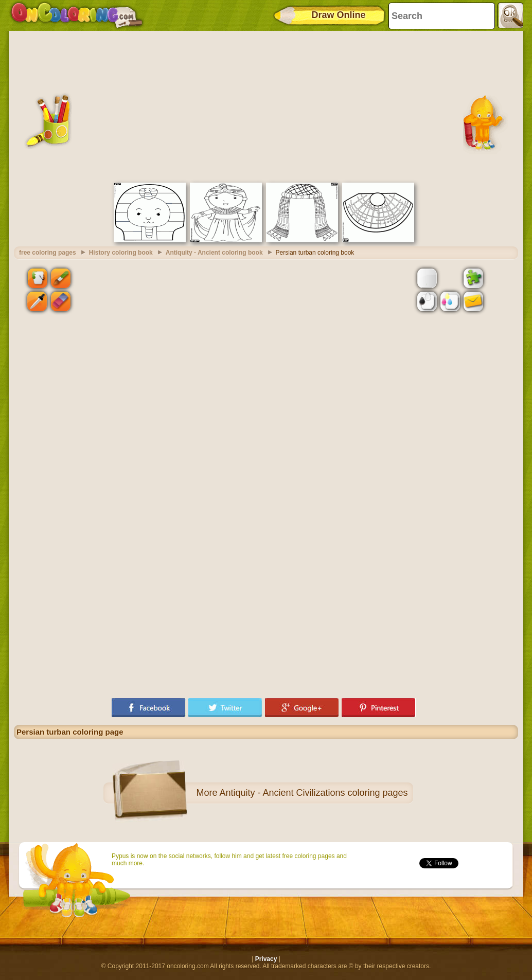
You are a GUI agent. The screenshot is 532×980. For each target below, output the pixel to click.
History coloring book (121, 253)
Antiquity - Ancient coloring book (214, 253)
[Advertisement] (266, 105)
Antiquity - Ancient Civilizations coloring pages (313, 793)
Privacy (266, 959)
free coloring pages (48, 253)
